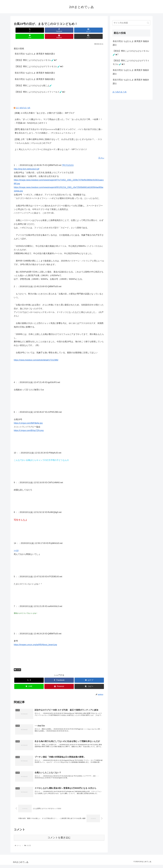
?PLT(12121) (68, 159)
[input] (131, 23)
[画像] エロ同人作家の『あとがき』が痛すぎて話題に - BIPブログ (45, 107)
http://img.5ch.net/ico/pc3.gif (26, 163)
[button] (97, 30)
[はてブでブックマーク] (52, 30)
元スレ (101, 152)
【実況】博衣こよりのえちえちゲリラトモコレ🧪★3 (39, 60)
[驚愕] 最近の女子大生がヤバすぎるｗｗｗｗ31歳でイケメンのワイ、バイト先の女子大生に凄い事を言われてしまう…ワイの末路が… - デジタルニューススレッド (58, 125)
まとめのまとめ (23, 102)
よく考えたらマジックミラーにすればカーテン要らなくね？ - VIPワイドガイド (51, 143)
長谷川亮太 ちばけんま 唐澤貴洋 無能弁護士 (35, 48)
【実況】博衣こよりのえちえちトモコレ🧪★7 (36, 54)
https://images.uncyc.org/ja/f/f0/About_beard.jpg (35, 638)
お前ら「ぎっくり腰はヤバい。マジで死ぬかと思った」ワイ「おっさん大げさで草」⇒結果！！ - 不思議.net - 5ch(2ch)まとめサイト (59, 115)
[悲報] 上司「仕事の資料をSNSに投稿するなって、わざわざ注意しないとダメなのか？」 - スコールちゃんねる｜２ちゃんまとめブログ (58, 135)
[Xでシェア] (21, 30)
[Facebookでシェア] (36, 30)
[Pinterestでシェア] (82, 30)
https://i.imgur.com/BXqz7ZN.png (29, 424)
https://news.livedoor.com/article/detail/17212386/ (36, 354)
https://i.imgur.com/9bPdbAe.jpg (28, 417)
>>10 (16, 544)
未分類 (17, 663)
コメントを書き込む (59, 841)
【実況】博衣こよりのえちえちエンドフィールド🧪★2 (40, 86)
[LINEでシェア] (67, 30)
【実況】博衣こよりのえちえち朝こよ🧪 (33, 79)
